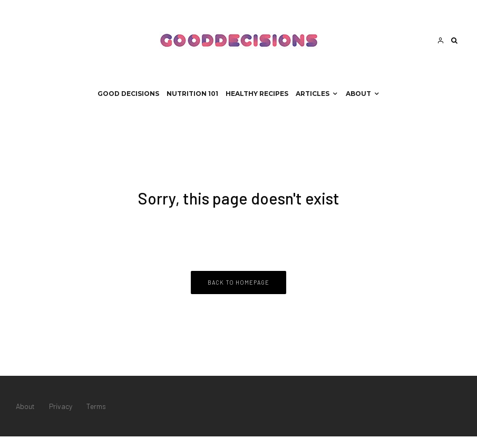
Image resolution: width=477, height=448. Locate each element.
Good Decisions (128, 94)
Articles (313, 94)
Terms (96, 406)
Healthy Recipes (257, 94)
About (358, 94)
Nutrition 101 (192, 94)
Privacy (61, 406)
